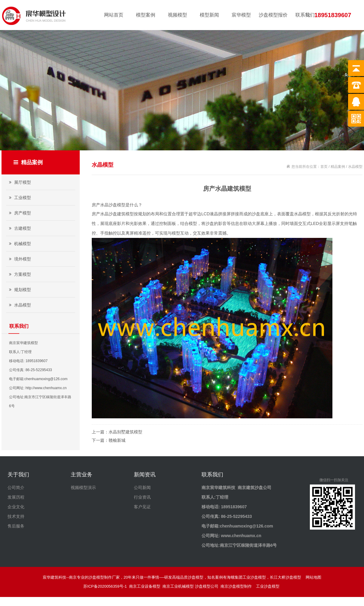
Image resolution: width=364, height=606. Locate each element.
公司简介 (16, 488)
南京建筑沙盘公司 (254, 488)
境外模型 (19, 259)
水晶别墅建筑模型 (125, 432)
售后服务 (16, 526)
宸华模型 (241, 15)
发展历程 (16, 497)
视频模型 (177, 15)
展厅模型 (19, 182)
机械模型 (19, 244)
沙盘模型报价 (273, 15)
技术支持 (16, 516)
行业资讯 (142, 497)
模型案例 (146, 15)
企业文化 (16, 507)
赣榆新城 (117, 440)
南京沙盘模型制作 (237, 586)
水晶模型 (19, 305)
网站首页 (114, 15)
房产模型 (19, 213)
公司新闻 (142, 488)
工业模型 (19, 198)
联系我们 (305, 15)
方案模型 (19, 274)
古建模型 (19, 228)
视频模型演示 (83, 488)
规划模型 (19, 290)
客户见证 (142, 507)
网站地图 (313, 577)
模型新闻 (209, 15)
